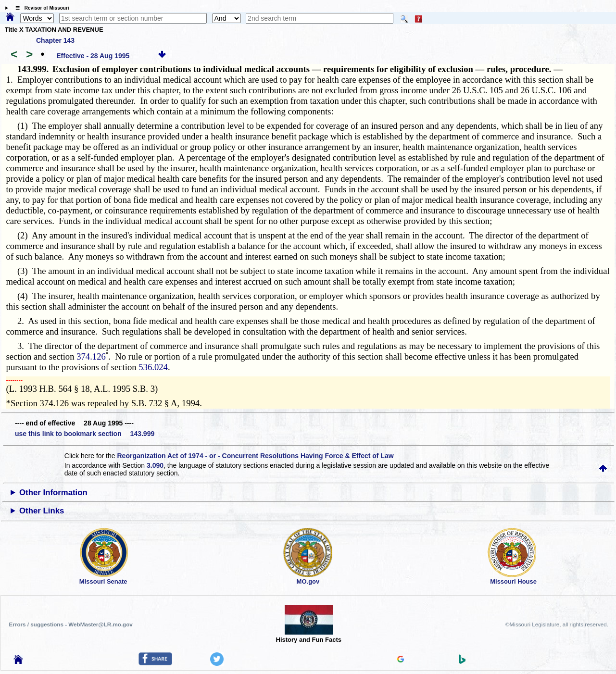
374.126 (91, 356)
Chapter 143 (55, 40)
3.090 (155, 465)
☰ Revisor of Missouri (40, 8)
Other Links (42, 511)
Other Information (53, 493)
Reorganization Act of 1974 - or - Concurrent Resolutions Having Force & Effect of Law (255, 456)
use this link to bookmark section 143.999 (85, 434)
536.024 (153, 367)
